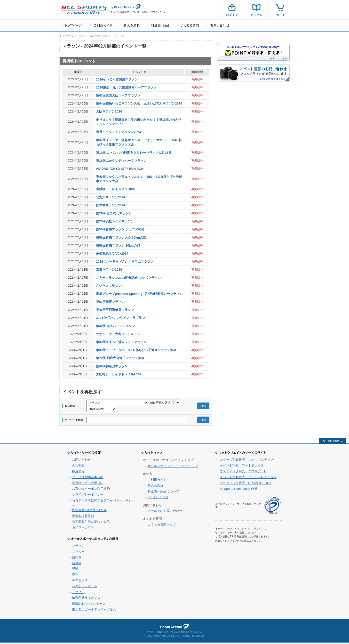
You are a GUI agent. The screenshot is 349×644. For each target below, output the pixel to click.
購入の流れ (130, 25)
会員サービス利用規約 (88, 484)
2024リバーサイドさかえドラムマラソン (125, 262)
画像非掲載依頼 (83, 517)
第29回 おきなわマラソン (114, 213)
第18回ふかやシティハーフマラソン (121, 161)
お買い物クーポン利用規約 (91, 490)
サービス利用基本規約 (88, 479)
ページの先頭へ (333, 442)
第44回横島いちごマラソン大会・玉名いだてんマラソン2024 (139, 103)
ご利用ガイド (101, 25)
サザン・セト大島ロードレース (118, 334)
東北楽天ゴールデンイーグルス (94, 611)
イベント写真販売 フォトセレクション (248, 479)
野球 (75, 570)
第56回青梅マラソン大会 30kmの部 (121, 237)
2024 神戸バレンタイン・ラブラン (120, 318)
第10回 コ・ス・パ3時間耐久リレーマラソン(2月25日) (134, 153)
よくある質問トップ (162, 526)
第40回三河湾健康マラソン (115, 310)
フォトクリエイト (174, 628)
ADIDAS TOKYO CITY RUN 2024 (120, 169)
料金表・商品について (163, 493)
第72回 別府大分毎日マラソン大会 (120, 358)
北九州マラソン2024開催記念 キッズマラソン (128, 278)
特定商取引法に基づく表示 (91, 523)
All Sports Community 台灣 (239, 490)
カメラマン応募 (83, 529)
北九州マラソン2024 (111, 197)
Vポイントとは (158, 499)
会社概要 (78, 467)
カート (281, 10)
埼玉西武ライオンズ (86, 599)
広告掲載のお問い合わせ (89, 511)
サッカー (78, 553)
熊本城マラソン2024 (111, 205)
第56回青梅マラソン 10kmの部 (118, 246)
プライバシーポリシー (88, 496)
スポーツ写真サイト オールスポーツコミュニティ (84, 10)
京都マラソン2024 (109, 270)
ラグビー (78, 593)
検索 (203, 407)
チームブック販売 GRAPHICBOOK (246, 484)
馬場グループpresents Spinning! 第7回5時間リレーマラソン (139, 294)
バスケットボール (85, 588)
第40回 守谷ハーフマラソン (115, 326)
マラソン (78, 547)
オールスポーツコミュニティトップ (173, 467)
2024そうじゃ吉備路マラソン (117, 79)
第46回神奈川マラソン (112, 366)
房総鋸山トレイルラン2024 (115, 189)
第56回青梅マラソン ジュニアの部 (120, 229)
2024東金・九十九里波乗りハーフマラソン (126, 87)
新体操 (77, 565)
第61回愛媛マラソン (110, 302)
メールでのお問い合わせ (165, 512)
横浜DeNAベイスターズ (89, 605)
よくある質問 (188, 25)
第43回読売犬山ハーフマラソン (118, 95)
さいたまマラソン (109, 286)
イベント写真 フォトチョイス (242, 467)
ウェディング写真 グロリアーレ (243, 473)
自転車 (77, 559)
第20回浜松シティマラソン (115, 221)
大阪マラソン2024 (109, 111)
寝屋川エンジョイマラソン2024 (118, 132)
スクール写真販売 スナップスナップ (247, 461)
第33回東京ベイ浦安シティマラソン (121, 342)
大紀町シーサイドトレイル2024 (118, 374)
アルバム (256, 10)
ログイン (232, 10)
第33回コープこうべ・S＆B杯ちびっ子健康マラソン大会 (136, 350)
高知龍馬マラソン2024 (112, 254)
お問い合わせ (218, 25)
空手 (75, 576)
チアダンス (80, 582)
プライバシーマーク (272, 507)
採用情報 (78, 473)
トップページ (72, 25)
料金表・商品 (159, 25)
